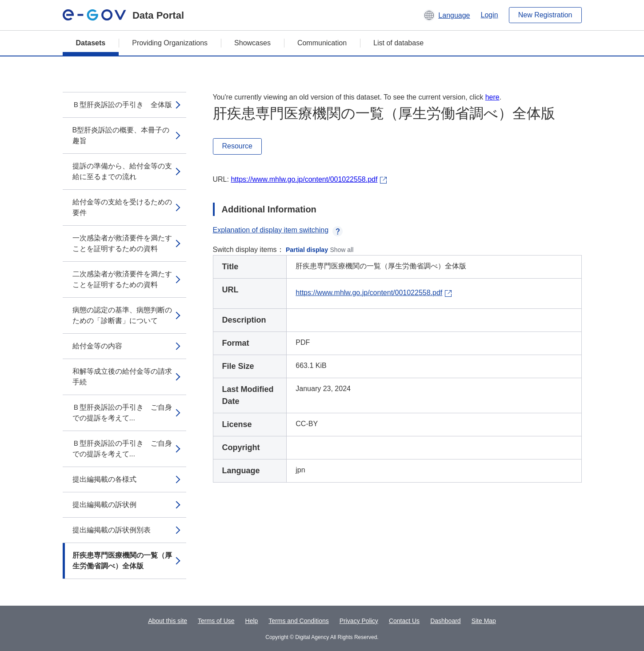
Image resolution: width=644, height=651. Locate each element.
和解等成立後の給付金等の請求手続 (122, 377)
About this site (168, 621)
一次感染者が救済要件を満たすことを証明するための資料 (122, 243)
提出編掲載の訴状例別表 (112, 530)
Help (252, 621)
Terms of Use (216, 621)
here (492, 97)
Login (490, 15)
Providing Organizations (170, 43)
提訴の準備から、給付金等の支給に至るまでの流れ (122, 171)
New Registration (545, 15)
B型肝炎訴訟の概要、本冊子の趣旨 (121, 135)
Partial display (307, 250)
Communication (322, 43)
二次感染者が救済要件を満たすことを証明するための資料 (122, 279)
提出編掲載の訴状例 (104, 505)
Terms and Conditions (298, 621)
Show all (342, 250)
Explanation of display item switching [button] (278, 230)
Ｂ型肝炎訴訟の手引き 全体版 (122, 105)
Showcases (252, 43)
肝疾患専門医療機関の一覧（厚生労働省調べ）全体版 (122, 561)
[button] (446, 15)
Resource (237, 146)
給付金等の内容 (97, 346)
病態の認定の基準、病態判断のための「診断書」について (122, 315)
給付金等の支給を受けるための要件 (122, 207)
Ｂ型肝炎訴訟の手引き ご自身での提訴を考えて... (122, 413)
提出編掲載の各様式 (104, 479)
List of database (398, 43)
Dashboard (446, 621)
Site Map (484, 621)
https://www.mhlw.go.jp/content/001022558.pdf (304, 179)
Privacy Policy (359, 621)
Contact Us (404, 621)
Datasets (91, 43)
